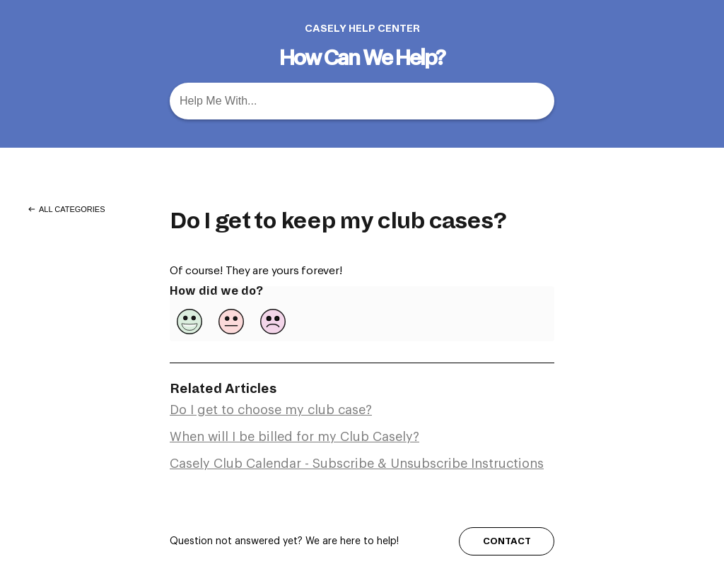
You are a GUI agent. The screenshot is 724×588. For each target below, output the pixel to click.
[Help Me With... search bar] (362, 101)
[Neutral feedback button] (231, 322)
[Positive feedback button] (189, 322)
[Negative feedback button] (273, 322)
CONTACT (507, 541)
